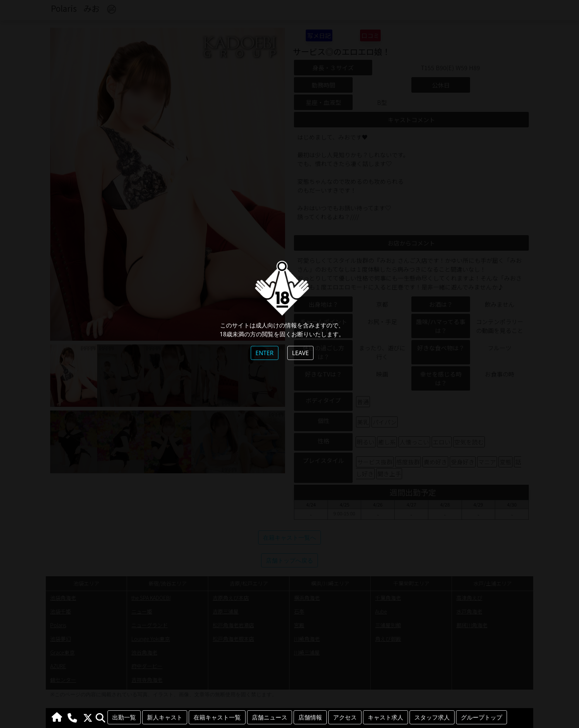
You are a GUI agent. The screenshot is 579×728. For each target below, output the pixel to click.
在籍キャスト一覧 (217, 717)
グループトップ (482, 717)
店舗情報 (310, 717)
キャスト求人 (386, 717)
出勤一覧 (124, 717)
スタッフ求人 (432, 717)
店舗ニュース (270, 717)
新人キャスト (165, 717)
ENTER (265, 353)
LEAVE (300, 353)
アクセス (345, 717)
